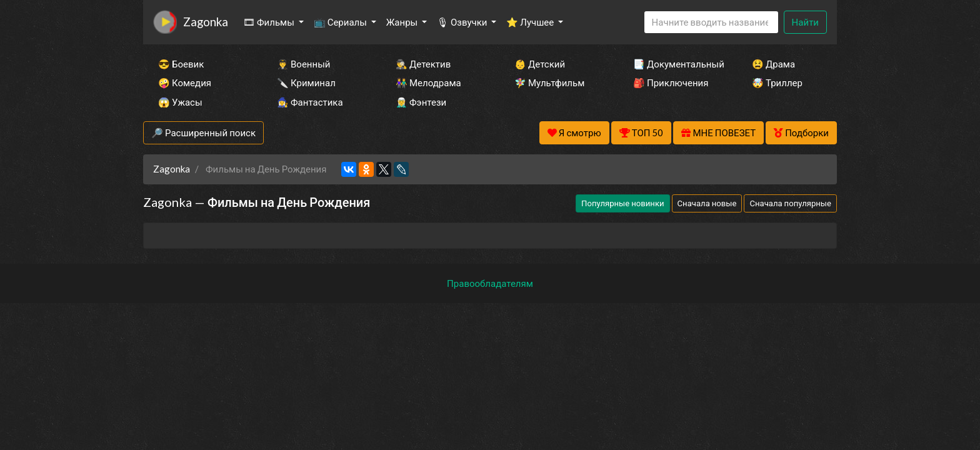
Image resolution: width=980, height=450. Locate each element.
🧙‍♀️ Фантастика (310, 102)
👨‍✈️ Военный (303, 64)
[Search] (711, 22)
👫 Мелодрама (428, 82)
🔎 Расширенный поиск (203, 132)
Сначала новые (707, 203)
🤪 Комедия (185, 82)
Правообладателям (490, 283)
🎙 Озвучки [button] (463, 22)
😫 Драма (773, 64)
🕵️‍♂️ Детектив (423, 64)
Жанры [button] (403, 22)
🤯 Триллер (777, 82)
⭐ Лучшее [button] (531, 22)
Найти (805, 22)
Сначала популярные (790, 203)
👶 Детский (540, 64)
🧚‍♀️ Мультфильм (549, 82)
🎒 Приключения (671, 82)
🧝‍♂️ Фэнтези (421, 102)
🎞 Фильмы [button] (270, 22)
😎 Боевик (181, 64)
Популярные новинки (622, 203)
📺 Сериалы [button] (341, 22)
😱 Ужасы (180, 102)
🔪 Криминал (306, 82)
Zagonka (206, 22)
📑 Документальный (676, 64)
